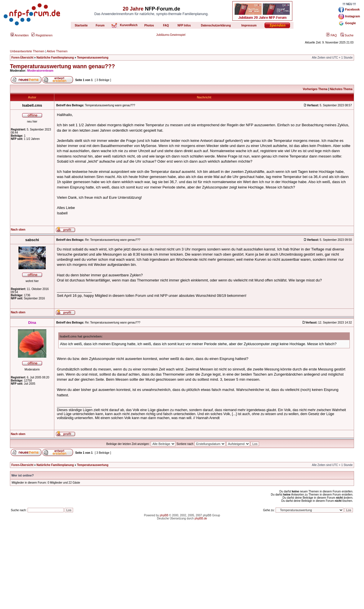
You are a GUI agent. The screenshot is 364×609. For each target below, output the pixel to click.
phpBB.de (201, 518)
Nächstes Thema (341, 89)
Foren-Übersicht (22, 58)
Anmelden (20, 35)
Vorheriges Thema (315, 89)
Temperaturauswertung (93, 58)
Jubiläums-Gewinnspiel (171, 35)
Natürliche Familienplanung (55, 58)
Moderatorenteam (40, 71)
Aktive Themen (57, 51)
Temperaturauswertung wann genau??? (62, 66)
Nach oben (18, 230)
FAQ (331, 35)
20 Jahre (133, 9)
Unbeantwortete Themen (27, 51)
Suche (347, 35)
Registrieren (42, 35)
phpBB (164, 515)
